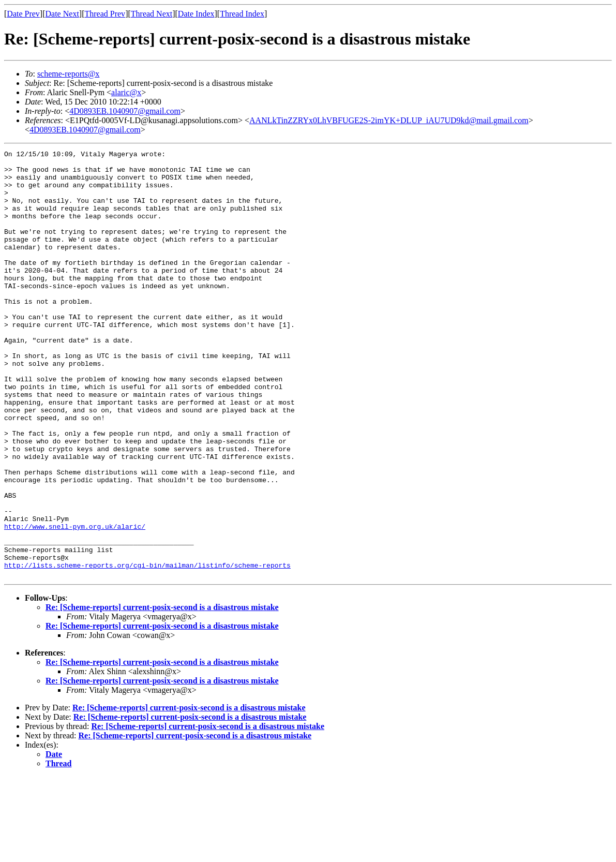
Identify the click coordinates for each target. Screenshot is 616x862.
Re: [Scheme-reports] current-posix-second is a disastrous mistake (162, 693)
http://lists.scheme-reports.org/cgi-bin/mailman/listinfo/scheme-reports (147, 649)
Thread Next (152, 14)
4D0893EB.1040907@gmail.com (125, 111)
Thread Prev (105, 14)
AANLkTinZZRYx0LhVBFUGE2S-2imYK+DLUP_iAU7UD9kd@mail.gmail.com (389, 120)
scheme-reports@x (68, 74)
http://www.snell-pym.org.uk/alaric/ (75, 602)
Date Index (196, 14)
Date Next (62, 14)
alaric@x (126, 92)
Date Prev (23, 14)
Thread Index (242, 14)
